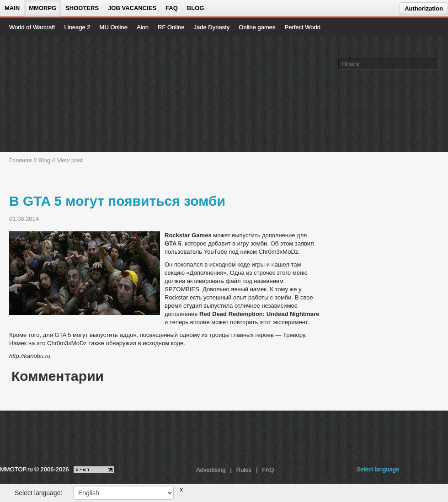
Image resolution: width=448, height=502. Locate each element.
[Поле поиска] (433, 64)
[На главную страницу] (40, 94)
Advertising (211, 470)
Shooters (82, 8)
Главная (20, 160)
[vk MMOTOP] (413, 472)
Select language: (38, 493)
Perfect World (303, 27)
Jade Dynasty (212, 27)
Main (12, 8)
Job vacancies (132, 8)
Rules (244, 470)
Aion (143, 27)
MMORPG (43, 8)
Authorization (424, 8)
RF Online (171, 27)
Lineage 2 (77, 27)
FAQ (172, 8)
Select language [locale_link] (378, 469)
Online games (257, 27)
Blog (196, 8)
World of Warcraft (32, 27)
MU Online (114, 27)
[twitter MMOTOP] (442, 472)
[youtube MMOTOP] (427, 472)
